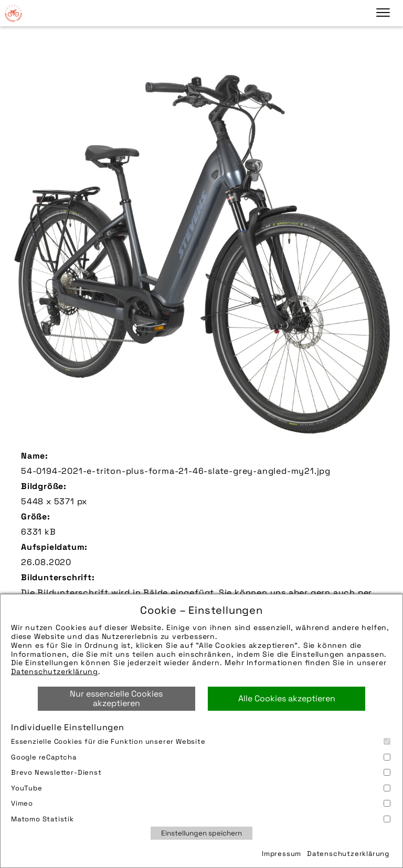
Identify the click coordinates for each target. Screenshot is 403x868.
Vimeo (201, 803)
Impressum (282, 854)
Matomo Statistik (201, 819)
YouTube (201, 788)
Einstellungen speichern (201, 833)
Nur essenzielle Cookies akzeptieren (116, 698)
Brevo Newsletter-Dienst (201, 772)
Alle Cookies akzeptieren (287, 698)
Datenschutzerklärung (55, 671)
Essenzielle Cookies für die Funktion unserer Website (201, 741)
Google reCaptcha (201, 757)
